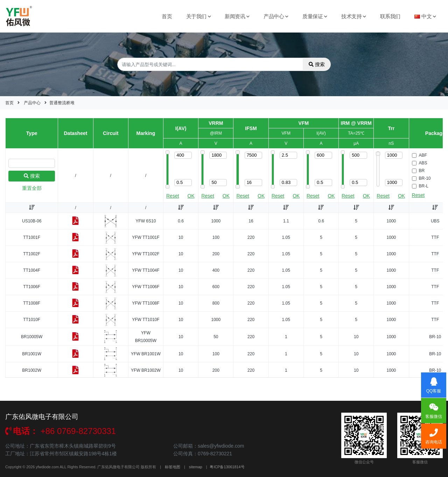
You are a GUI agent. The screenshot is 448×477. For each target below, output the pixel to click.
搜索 (317, 64)
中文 (425, 16)
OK (191, 196)
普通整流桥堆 (62, 103)
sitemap (196, 467)
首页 (167, 16)
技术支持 (354, 16)
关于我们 (199, 16)
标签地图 (173, 467)
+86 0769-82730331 (61, 431)
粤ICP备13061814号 (227, 467)
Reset (173, 196)
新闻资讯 (237, 16)
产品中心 (276, 16)
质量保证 (315, 16)
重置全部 (32, 188)
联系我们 (390, 16)
